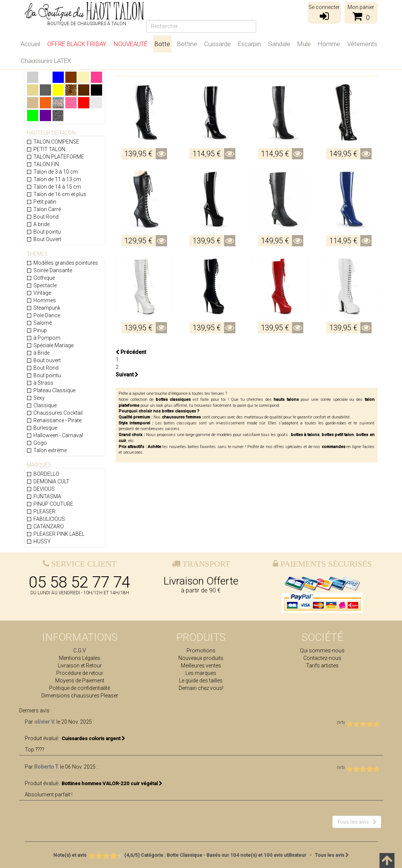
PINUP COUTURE (50, 504)
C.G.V (80, 651)
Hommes (41, 300)
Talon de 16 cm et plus (56, 194)
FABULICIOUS (46, 519)
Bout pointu (44, 232)
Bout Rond (42, 217)
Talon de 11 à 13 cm (54, 179)
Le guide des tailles (201, 681)
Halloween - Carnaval (55, 435)
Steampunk (43, 308)
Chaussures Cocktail (54, 413)
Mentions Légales (80, 658)
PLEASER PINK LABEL (55, 534)
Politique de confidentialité (80, 688)
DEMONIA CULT (48, 481)
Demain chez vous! (201, 688)
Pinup (37, 330)
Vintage (39, 293)
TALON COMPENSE (53, 142)
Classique (41, 405)
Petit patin (41, 202)
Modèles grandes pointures (62, 263)
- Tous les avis (201, 855)
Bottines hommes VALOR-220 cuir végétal (112, 783)
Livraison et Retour (80, 666)
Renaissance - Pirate (54, 420)
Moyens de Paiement (80, 681)
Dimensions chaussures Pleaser (80, 696)
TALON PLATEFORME (55, 157)
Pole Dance (43, 315)
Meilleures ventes (201, 666)
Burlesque (42, 428)
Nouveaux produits (201, 658)
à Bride (38, 353)
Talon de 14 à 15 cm (54, 187)
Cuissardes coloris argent (93, 738)
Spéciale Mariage (50, 345)
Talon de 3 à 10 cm (52, 172)
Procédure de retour (80, 673)
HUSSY (38, 541)
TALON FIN (43, 164)
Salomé (39, 323)
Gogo (37, 443)
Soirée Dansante (49, 270)
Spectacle (41, 285)
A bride (38, 224)
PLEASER (41, 511)
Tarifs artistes (322, 666)
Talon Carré (44, 209)
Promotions (201, 651)
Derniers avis (34, 711)
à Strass (40, 383)
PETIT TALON (46, 149)
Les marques (201, 673)
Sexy (35, 398)
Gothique (41, 278)
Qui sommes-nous (322, 651)
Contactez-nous (322, 658)
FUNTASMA (44, 496)
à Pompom (43, 338)
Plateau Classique (51, 390)
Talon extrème (47, 450)
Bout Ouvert (44, 239)
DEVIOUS (41, 489)
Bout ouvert (44, 360)
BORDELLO (43, 474)
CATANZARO (45, 526)
